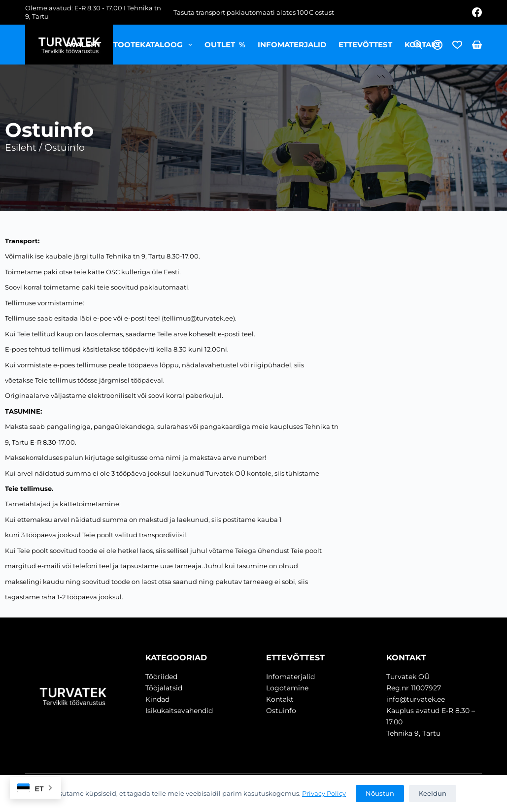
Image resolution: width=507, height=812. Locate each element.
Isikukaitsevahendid (179, 711)
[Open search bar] (418, 45)
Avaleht (84, 45)
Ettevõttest (365, 45)
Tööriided (161, 677)
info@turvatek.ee (416, 699)
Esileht (21, 147)
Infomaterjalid (292, 45)
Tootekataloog (155, 45)
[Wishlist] (457, 45)
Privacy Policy (324, 793)
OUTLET (225, 45)
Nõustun (380, 793)
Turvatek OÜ (408, 677)
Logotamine (287, 688)
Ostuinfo (281, 711)
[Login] (438, 45)
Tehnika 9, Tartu (413, 733)
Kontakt (423, 45)
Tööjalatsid (164, 688)
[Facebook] (477, 12)
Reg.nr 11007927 (414, 688)
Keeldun (433, 793)
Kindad (157, 699)
